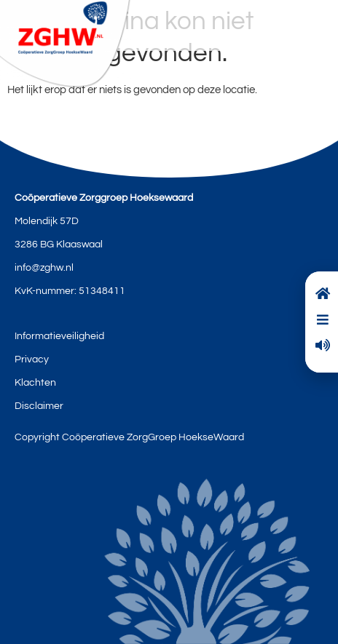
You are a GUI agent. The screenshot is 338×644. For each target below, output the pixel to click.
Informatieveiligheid (59, 336)
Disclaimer (39, 406)
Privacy (32, 359)
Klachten (35, 383)
